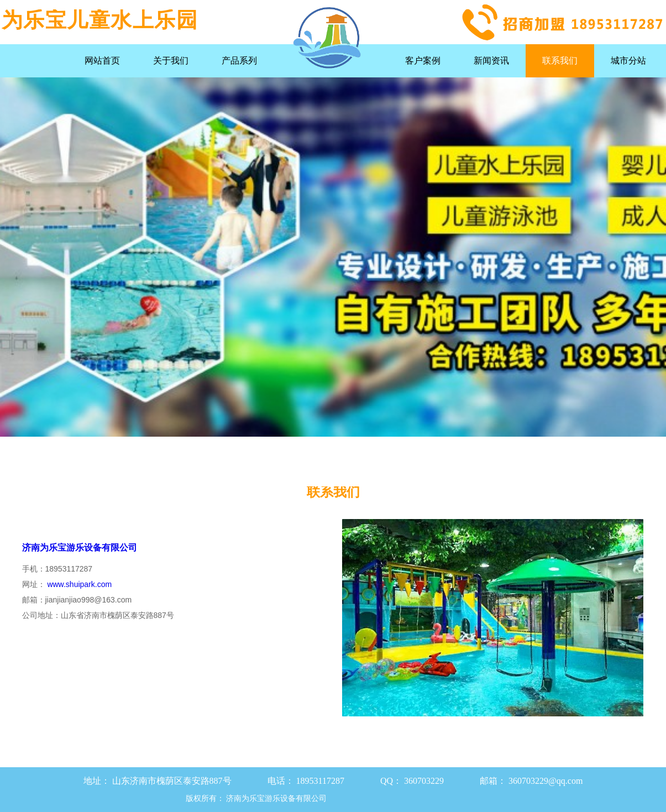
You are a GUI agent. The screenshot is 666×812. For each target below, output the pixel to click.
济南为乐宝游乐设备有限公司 (80, 548)
